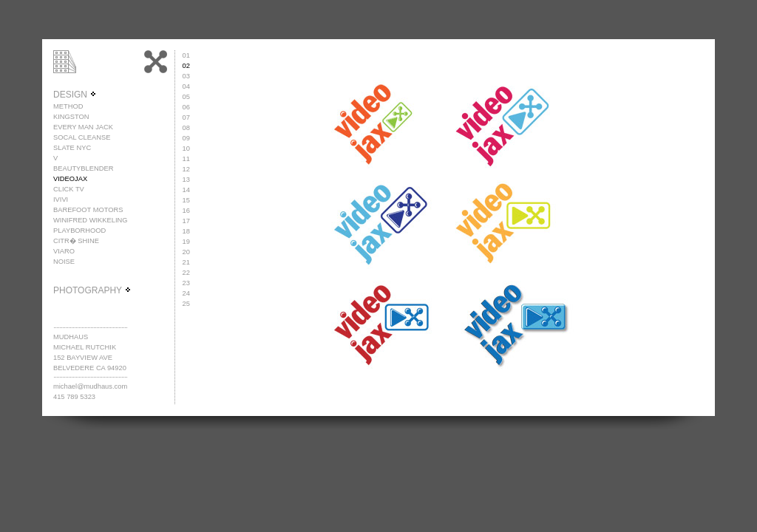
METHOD (68, 106)
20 (186, 252)
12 (186, 169)
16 (186, 211)
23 (186, 283)
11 (186, 159)
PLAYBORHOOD (79, 231)
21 (186, 262)
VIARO (64, 251)
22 (186, 273)
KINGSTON (71, 117)
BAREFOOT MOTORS (88, 210)
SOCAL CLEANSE (82, 137)
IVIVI (61, 199)
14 (186, 190)
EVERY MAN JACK (83, 127)
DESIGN (75, 95)
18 (186, 231)
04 (186, 86)
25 (186, 304)
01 (186, 55)
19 (186, 242)
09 (186, 138)
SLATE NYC (72, 148)
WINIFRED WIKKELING (91, 220)
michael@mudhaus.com (90, 386)
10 (186, 149)
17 (186, 221)
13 (186, 180)
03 (186, 76)
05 (186, 97)
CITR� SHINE (76, 241)
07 (186, 117)
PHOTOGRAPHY (92, 290)
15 (186, 200)
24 (186, 293)
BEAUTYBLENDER (83, 168)
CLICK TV (69, 189)
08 (186, 128)
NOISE (64, 262)
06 (186, 107)
